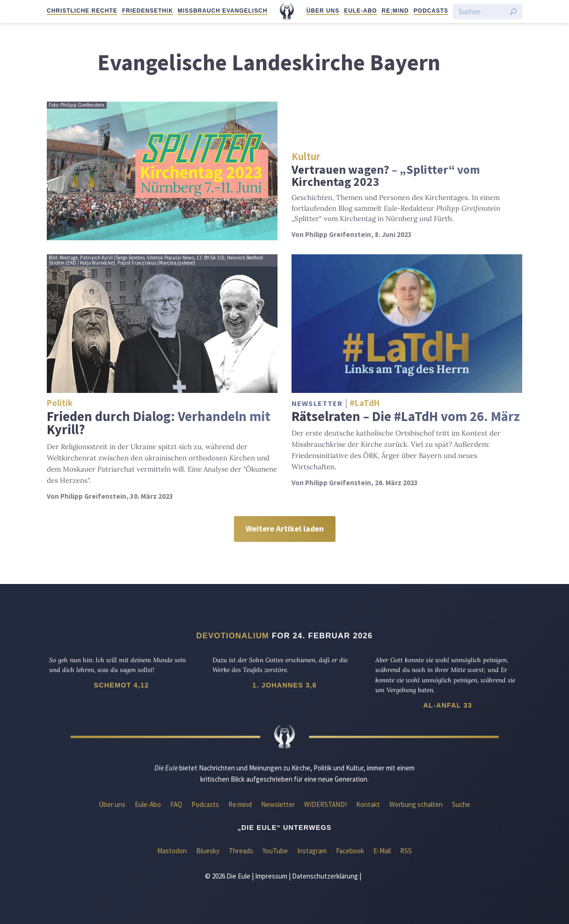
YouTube (275, 851)
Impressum (271, 876)
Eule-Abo (360, 11)
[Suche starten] (513, 12)
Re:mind (395, 11)
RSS (406, 851)
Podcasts (431, 11)
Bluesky (208, 851)
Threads (241, 851)
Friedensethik (148, 11)
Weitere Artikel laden (285, 529)
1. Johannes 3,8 (284, 685)
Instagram (312, 851)
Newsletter (278, 804)
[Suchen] (482, 11)
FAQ (176, 804)
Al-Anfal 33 (447, 705)
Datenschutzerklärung (325, 876)
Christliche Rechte (82, 11)
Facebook (350, 851)
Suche (461, 804)
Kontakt (368, 804)
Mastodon (172, 851)
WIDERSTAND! (325, 804)
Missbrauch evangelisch (223, 11)
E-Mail (382, 851)
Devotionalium (233, 636)
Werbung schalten (416, 804)
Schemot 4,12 (121, 685)
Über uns (323, 11)
